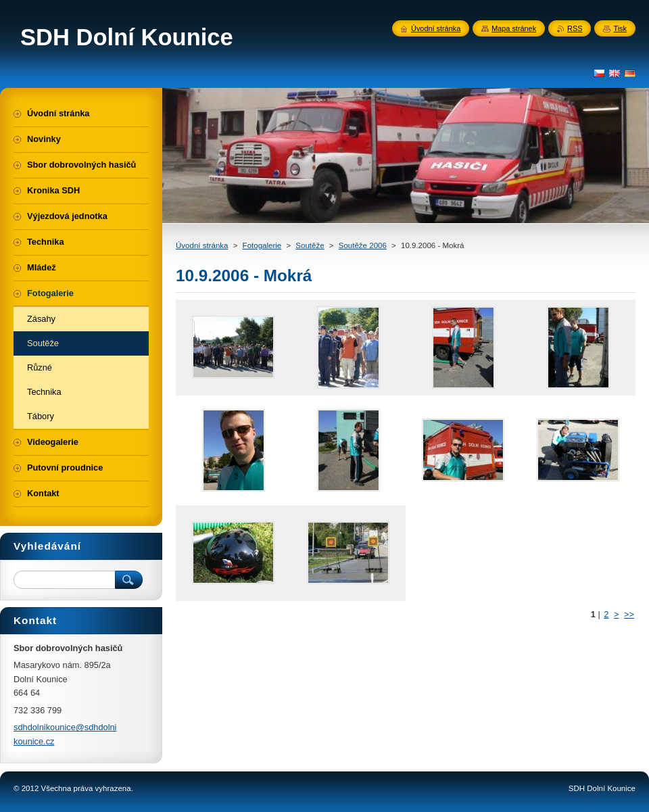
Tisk (620, 28)
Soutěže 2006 (363, 245)
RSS (575, 28)
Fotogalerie (262, 245)
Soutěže (310, 245)
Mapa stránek (514, 28)
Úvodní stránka (202, 245)
